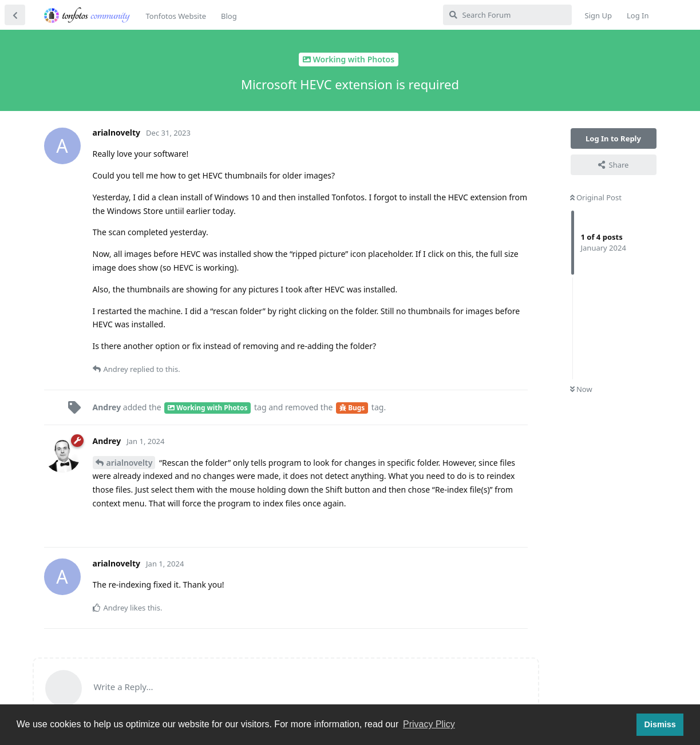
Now (581, 389)
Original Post (596, 197)
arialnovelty (130, 463)
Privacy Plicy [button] (429, 724)
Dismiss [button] (660, 724)
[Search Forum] (507, 15)
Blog (229, 16)
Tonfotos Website (176, 16)
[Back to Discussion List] (15, 15)
